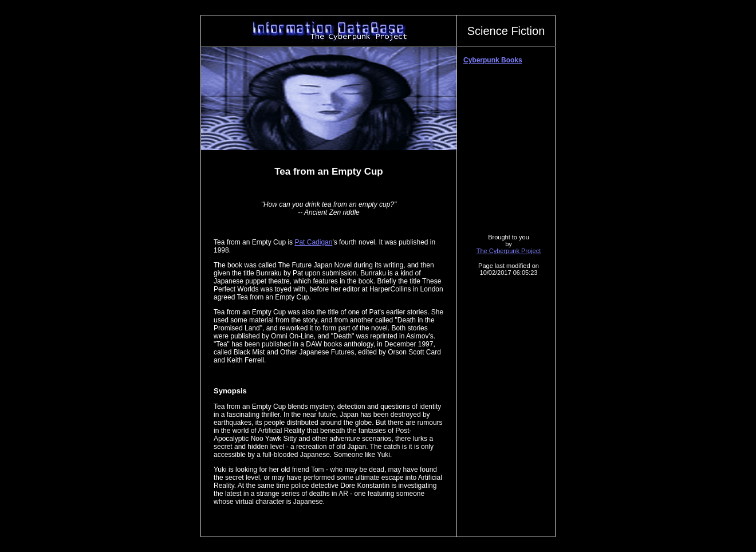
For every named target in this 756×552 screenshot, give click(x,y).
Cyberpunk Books (493, 60)
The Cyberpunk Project (509, 251)
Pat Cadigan (313, 242)
